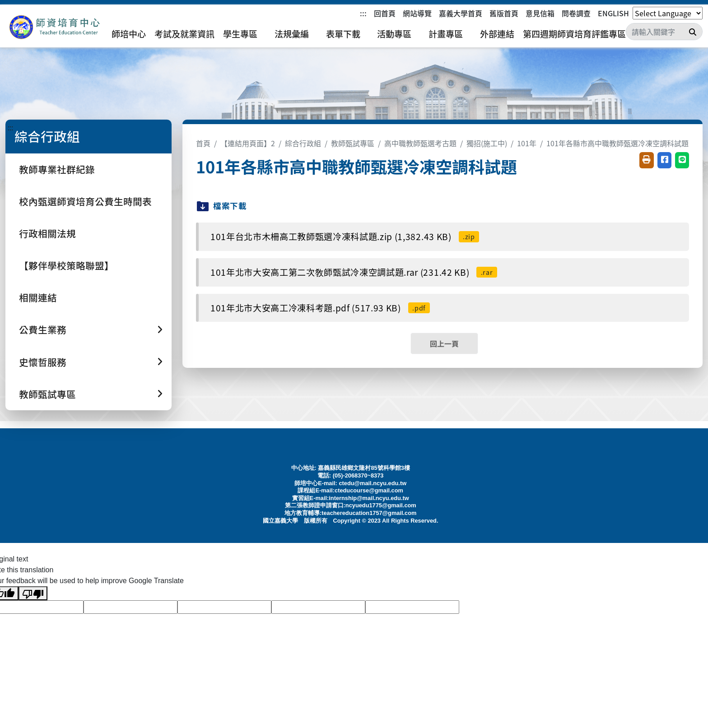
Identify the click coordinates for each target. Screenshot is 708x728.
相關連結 (38, 297)
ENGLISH (613, 13)
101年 (527, 143)
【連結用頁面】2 (248, 143)
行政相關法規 (47, 233)
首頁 (203, 143)
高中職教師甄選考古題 (420, 143)
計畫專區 (446, 34)
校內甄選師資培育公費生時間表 (85, 201)
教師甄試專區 (353, 143)
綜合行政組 (303, 143)
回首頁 (385, 13)
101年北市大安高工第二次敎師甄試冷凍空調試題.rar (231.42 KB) (354, 272)
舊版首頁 (504, 13)
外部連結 (497, 34)
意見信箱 (540, 13)
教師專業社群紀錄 (57, 169)
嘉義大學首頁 (461, 13)
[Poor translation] (33, 593)
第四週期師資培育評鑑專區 (574, 34)
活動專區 (394, 34)
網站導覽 (417, 13)
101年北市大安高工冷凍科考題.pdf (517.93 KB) (320, 308)
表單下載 (343, 34)
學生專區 (240, 34)
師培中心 (129, 34)
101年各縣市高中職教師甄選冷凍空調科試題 (617, 143)
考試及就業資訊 (184, 34)
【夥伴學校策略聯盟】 (66, 265)
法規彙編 (292, 34)
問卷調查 (576, 13)
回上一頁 (444, 343)
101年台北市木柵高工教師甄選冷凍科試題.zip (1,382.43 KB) (345, 236)
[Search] (664, 32)
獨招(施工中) (487, 143)
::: (363, 13)
